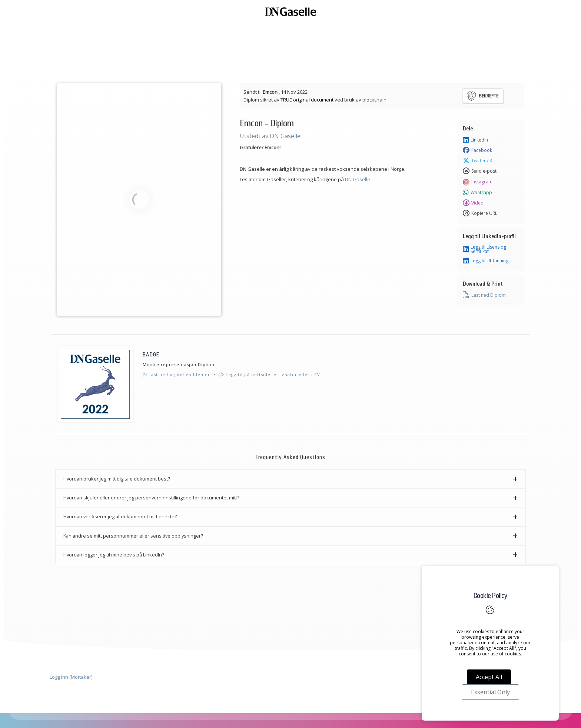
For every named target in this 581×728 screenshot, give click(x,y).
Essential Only (490, 692)
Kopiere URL (480, 213)
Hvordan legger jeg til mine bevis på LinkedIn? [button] (114, 555)
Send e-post (480, 171)
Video (473, 203)
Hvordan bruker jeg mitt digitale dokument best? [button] (117, 479)
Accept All (489, 677)
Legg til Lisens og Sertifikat (484, 249)
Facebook (477, 150)
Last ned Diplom (484, 295)
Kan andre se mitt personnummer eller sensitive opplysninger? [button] (133, 536)
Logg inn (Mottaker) (71, 677)
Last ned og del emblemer (176, 374)
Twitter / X (477, 161)
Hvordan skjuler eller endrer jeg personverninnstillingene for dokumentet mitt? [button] (151, 498)
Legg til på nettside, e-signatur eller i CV (269, 374)
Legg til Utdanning (486, 261)
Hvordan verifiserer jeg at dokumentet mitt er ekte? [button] (120, 516)
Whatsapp (477, 193)
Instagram (478, 182)
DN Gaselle (285, 136)
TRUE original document (308, 100)
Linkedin (475, 140)
